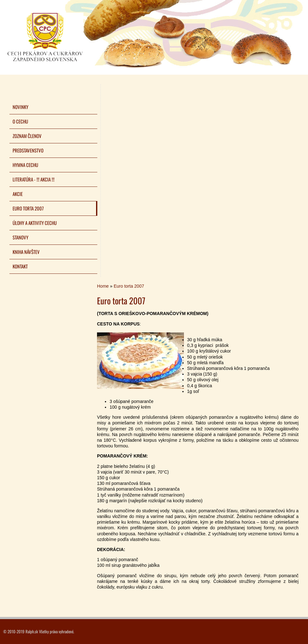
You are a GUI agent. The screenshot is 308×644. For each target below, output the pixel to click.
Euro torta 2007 (129, 286)
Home (103, 286)
